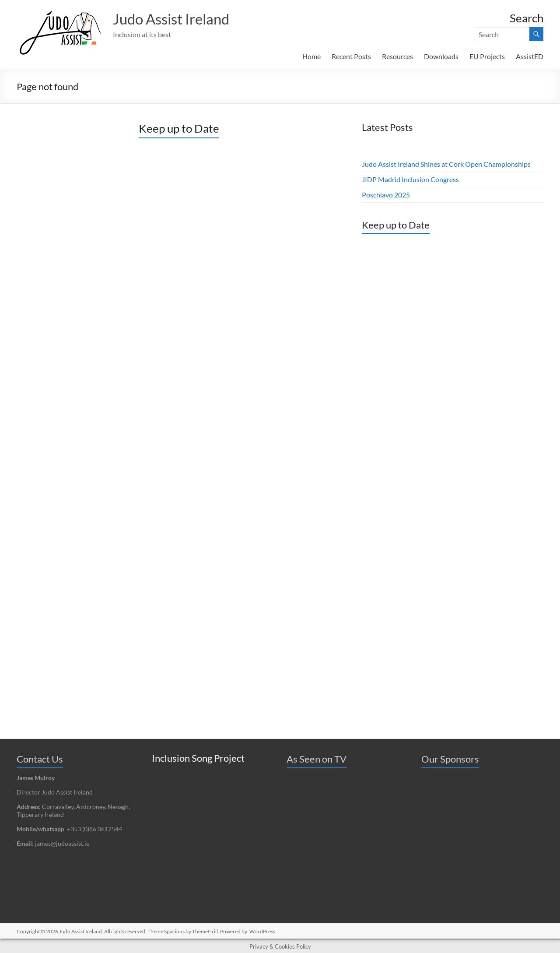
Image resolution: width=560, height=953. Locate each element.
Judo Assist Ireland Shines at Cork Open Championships (446, 164)
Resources (397, 56)
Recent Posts (351, 56)
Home (311, 56)
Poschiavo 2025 (386, 195)
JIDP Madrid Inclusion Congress (410, 179)
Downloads (441, 56)
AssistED (530, 56)
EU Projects (487, 56)
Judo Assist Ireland (178, 19)
